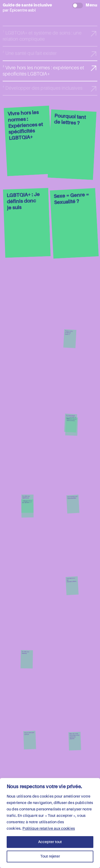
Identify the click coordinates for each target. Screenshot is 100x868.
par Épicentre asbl (50, 7)
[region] (50, 823)
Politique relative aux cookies (49, 829)
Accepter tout (50, 842)
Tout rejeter (50, 856)
